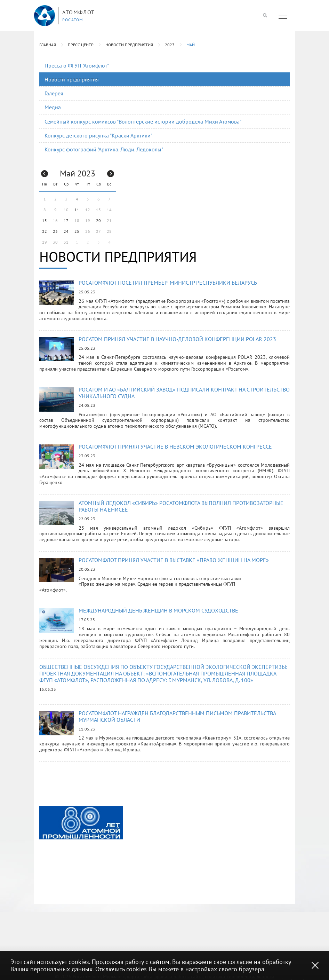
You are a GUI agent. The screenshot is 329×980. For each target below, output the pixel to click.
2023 (170, 45)
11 (77, 210)
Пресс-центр (81, 45)
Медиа (53, 107)
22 (45, 231)
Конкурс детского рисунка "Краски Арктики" (98, 135)
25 (77, 231)
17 (66, 220)
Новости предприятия (129, 45)
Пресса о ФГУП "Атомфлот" (77, 65)
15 (45, 220)
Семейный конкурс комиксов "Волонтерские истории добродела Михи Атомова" (143, 121)
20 (98, 220)
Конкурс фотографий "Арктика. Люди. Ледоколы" (104, 149)
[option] (81, 823)
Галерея (54, 93)
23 (55, 231)
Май (191, 45)
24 (66, 231)
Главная (48, 45)
